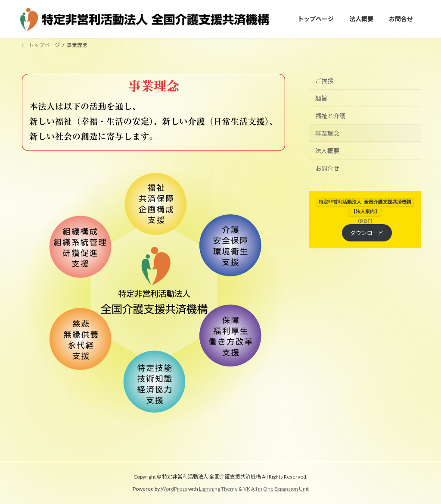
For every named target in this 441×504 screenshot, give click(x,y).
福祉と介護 (330, 116)
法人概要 (327, 151)
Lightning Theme (218, 489)
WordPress (174, 489)
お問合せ (327, 168)
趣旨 (321, 99)
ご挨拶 (324, 81)
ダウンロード (367, 232)
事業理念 (327, 133)
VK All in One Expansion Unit (276, 489)
